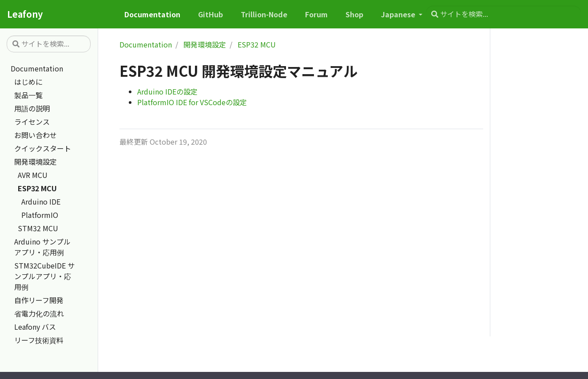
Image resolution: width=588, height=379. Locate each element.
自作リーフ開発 (39, 300)
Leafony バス (35, 327)
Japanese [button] (399, 14)
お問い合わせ (36, 135)
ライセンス (32, 122)
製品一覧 (28, 95)
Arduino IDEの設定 (167, 91)
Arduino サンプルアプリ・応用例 (42, 247)
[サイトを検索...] (503, 14)
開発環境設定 (36, 162)
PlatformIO (40, 215)
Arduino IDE (41, 201)
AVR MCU (33, 175)
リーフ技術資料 (39, 340)
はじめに (28, 82)
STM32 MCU (38, 228)
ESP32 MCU (37, 188)
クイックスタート (43, 148)
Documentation (37, 68)
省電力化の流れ (39, 313)
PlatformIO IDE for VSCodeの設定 (192, 102)
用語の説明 (32, 108)
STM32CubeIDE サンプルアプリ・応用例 (44, 276)
